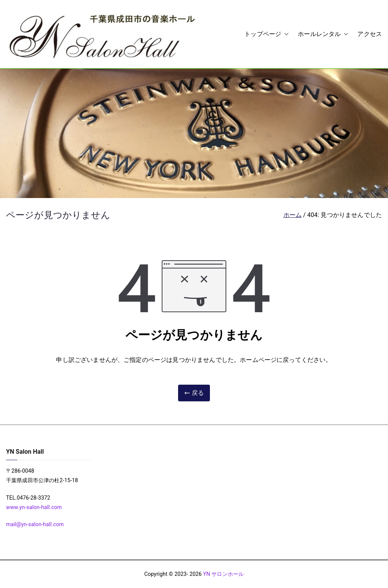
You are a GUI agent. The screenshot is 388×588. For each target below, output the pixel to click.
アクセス (370, 34)
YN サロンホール (223, 574)
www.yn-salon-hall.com (34, 507)
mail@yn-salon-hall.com (35, 524)
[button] (285, 34)
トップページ (267, 34)
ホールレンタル (323, 34)
